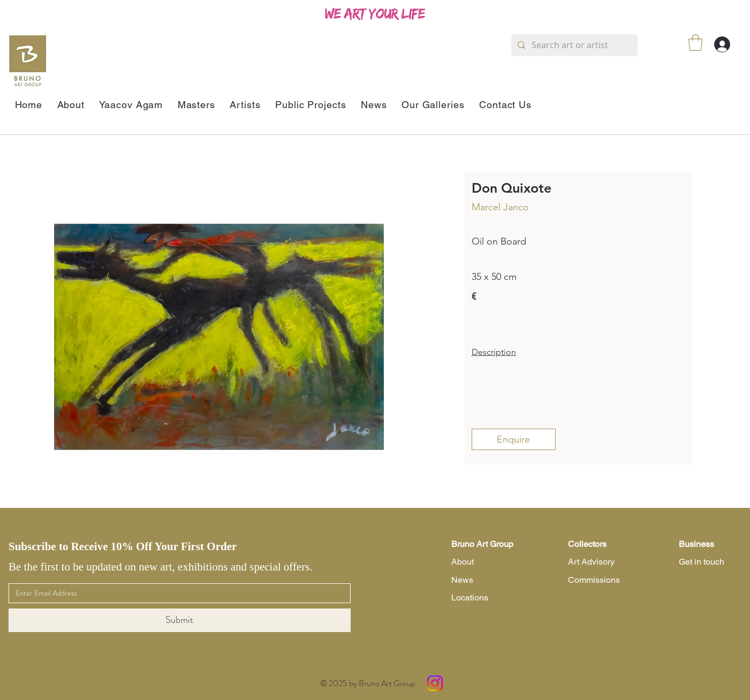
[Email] (176, 594)
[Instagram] (435, 683)
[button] (695, 43)
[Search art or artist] (573, 45)
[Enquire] (514, 439)
